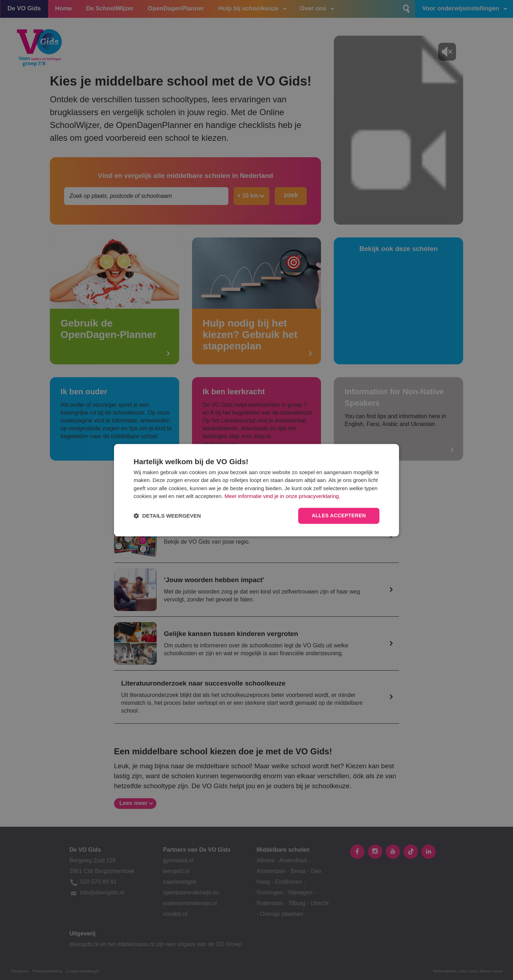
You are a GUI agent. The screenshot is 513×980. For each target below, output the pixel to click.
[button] (167, 516)
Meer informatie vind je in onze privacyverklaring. (282, 496)
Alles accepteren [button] (339, 515)
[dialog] (256, 490)
